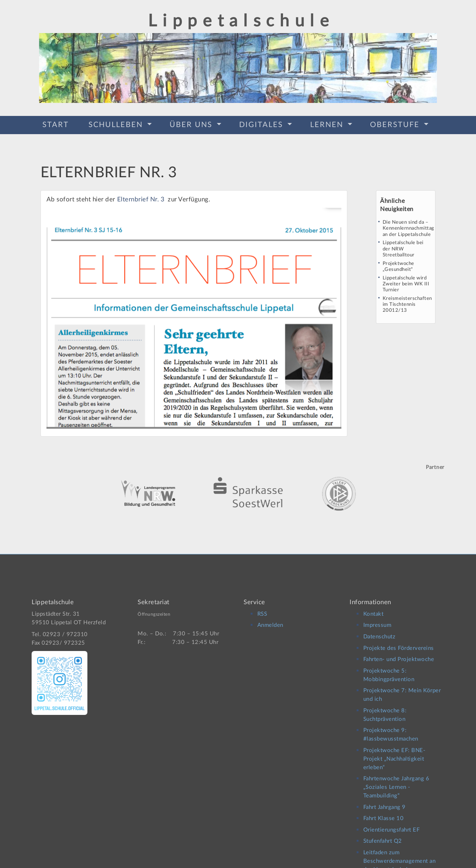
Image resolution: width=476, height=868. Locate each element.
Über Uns (192, 124)
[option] (238, 481)
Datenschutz (379, 630)
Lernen (328, 124)
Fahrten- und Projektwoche (399, 653)
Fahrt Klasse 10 (384, 812)
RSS (262, 607)
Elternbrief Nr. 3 (142, 197)
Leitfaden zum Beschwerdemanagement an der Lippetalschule (400, 854)
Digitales (262, 124)
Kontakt (374, 607)
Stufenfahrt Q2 (383, 834)
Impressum (377, 618)
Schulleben (117, 124)
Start (56, 124)
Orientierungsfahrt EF (392, 823)
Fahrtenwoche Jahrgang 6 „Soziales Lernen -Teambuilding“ (396, 780)
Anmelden (270, 618)
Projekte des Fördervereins (399, 641)
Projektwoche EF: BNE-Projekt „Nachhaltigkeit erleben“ (395, 752)
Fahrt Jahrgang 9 (385, 801)
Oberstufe (396, 124)
